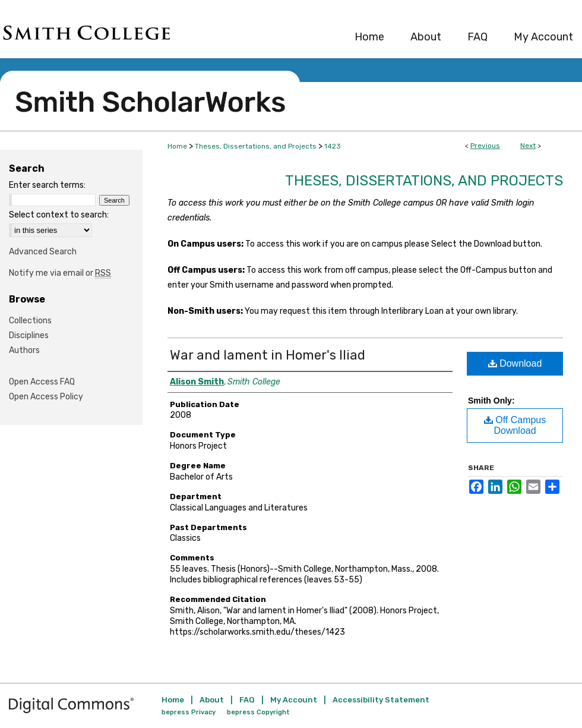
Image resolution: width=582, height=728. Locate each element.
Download (515, 363)
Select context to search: (59, 215)
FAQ (247, 700)
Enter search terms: (47, 185)
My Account (294, 700)
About (212, 700)
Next (528, 146)
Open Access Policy (46, 397)
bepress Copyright (258, 712)
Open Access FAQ (42, 382)
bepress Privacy (189, 712)
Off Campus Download (515, 425)
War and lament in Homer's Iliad (268, 355)
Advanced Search (43, 252)
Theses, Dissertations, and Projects (256, 146)
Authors (24, 350)
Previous (485, 146)
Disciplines (29, 335)
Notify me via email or (60, 273)
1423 (333, 146)
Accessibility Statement (381, 700)
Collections (30, 321)
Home (177, 146)
